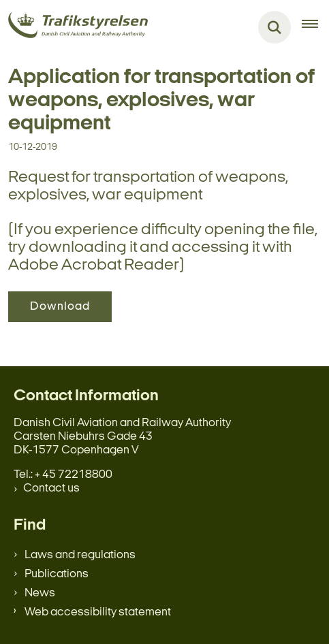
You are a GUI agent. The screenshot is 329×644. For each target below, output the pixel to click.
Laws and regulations (80, 555)
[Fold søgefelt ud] (275, 27)
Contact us (51, 488)
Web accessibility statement (98, 612)
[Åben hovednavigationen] (315, 27)
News (40, 593)
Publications (57, 574)
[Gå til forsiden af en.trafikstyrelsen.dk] (74, 28)
